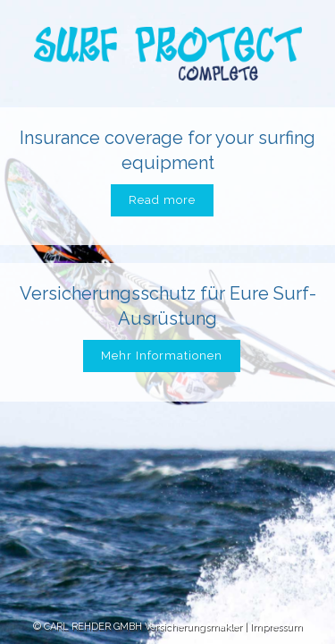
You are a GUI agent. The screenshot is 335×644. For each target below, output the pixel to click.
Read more (162, 200)
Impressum (276, 627)
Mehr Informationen (162, 356)
